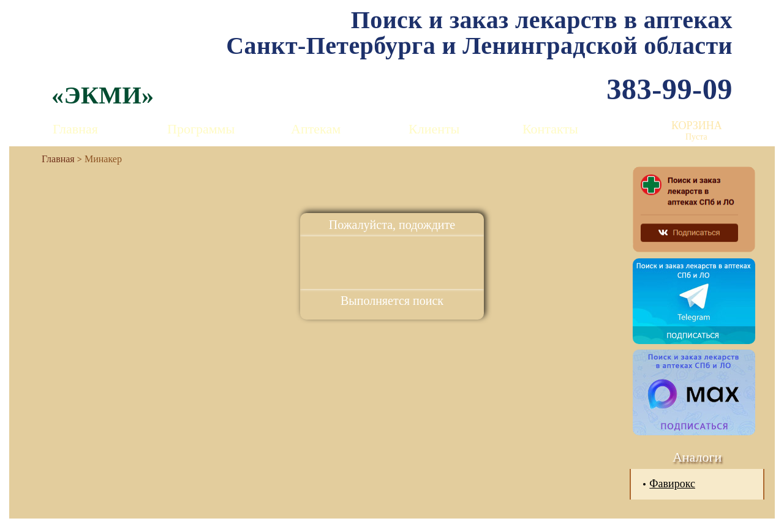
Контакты (550, 129)
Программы (201, 129)
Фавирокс (672, 484)
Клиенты (434, 129)
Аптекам (316, 129)
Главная (75, 129)
